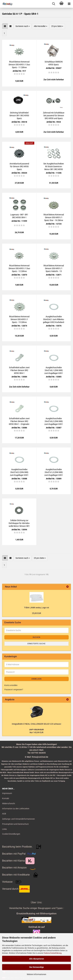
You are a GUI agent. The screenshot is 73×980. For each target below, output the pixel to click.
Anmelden (36, 679)
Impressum (7, 793)
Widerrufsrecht (9, 803)
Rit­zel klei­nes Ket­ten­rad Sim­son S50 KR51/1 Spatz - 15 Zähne (19, 319)
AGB (4, 814)
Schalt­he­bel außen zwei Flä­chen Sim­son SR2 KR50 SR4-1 (19, 370)
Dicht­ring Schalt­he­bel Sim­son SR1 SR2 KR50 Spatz (19, 116)
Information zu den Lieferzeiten (16, 809)
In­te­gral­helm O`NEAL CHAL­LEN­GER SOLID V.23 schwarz (36, 724)
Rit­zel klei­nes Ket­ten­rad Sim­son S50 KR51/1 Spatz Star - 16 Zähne (54, 217)
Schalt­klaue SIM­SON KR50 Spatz (54, 63)
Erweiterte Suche (36, 644)
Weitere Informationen (36, 974)
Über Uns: (36, 902)
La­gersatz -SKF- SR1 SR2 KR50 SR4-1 (19, 216)
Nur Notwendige (37, 967)
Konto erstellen (11, 685)
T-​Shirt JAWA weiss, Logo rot (37, 608)
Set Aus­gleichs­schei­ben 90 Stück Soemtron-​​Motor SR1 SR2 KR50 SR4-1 (54, 167)
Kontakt (6, 798)
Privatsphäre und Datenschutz (15, 824)
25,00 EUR (36, 613)
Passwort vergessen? (14, 690)
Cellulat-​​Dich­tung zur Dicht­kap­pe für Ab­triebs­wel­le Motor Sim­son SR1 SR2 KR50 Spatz (19, 523)
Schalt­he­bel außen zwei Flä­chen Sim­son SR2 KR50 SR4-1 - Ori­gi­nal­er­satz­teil (19, 421)
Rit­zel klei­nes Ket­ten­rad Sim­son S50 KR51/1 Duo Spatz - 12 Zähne (19, 268)
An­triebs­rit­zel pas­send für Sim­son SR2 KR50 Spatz (19, 166)
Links (4, 829)
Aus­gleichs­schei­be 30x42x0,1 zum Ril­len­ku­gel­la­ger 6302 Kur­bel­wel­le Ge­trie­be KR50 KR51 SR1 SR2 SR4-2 (54, 319)
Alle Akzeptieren (37, 959)
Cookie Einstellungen (11, 834)
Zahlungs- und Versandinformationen (18, 819)
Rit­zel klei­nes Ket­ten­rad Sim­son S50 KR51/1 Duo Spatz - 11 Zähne (19, 65)
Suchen (36, 637)
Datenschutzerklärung (53, 953)
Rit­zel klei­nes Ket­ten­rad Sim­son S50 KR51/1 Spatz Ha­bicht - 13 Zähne (54, 269)
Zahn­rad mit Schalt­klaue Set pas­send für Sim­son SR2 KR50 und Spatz (54, 116)
